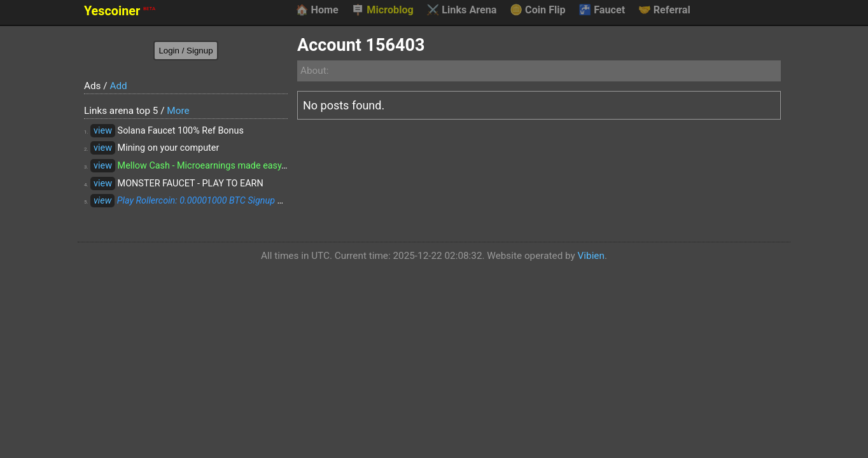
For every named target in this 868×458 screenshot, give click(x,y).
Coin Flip (538, 10)
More (178, 111)
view (103, 131)
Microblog (382, 10)
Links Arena (461, 10)
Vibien (591, 256)
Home (317, 10)
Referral (664, 10)
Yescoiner (120, 11)
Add (118, 86)
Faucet (602, 10)
